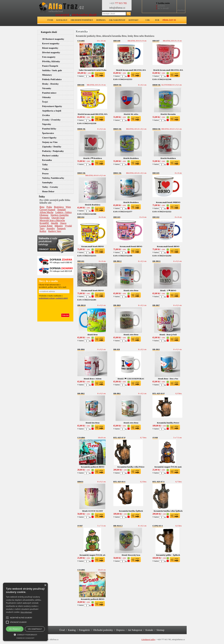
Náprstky (47, 124)
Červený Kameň (47, 210)
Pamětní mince (49, 93)
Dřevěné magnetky (51, 52)
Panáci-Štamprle (50, 66)
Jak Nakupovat (135, 630)
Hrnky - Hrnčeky (50, 84)
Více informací (26, 612)
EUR (157, 20)
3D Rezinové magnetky (53, 39)
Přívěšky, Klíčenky (51, 61)
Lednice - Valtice (64, 212)
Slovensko (45, 218)
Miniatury (47, 75)
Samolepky (47, 182)
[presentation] (54, 306)
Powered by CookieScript (25, 638)
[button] (25, 634)
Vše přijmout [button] (15, 629)
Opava (63, 223)
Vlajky (45, 169)
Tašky (45, 165)
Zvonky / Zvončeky (51, 120)
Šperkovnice (48, 133)
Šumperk (61, 228)
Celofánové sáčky (148, 639)
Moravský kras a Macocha (52, 220)
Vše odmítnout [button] (35, 629)
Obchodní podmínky (82, 20)
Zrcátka (46, 115)
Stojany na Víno (50, 142)
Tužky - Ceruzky (50, 187)
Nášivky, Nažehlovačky (53, 178)
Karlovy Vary (55, 231)
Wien (68, 207)
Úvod (50, 20)
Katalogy (62, 20)
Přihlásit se (169, 20)
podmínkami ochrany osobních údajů (53, 298)
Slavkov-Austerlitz (60, 215)
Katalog (72, 630)
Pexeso (45, 174)
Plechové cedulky (50, 156)
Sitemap (160, 630)
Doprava (101, 20)
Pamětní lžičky (49, 129)
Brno (42, 207)
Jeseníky (51, 228)
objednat (181, 10)
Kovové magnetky (51, 43)
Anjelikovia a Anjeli (52, 111)
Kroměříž (44, 223)
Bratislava (59, 207)
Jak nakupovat (117, 20)
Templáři (62, 210)
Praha (49, 207)
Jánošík (54, 223)
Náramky (47, 88)
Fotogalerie (84, 630)
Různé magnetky (50, 48)
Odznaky (46, 97)
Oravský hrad (58, 218)
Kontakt (134, 20)
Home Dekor (48, 191)
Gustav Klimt (46, 226)
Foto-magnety (49, 57)
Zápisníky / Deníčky (52, 147)
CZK (148, 20)
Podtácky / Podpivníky (53, 151)
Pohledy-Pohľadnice (52, 79)
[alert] (25, 612)
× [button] (45, 585)
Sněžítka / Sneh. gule (52, 70)
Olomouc (44, 215)
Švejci (45, 102)
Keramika (47, 160)
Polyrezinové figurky (52, 106)
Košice (43, 231)
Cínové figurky (49, 138)
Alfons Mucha (46, 212)
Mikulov (59, 226)
